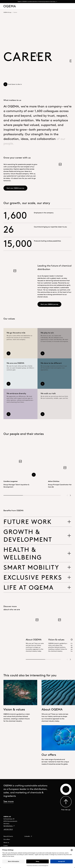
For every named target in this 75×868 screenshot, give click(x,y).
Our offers (7, 839)
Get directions (9, 826)
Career (6, 846)
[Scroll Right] (70, 495)
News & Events (8, 836)
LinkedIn (28, 836)
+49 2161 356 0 (8, 829)
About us (6, 842)
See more (9, 801)
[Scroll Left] (67, 495)
